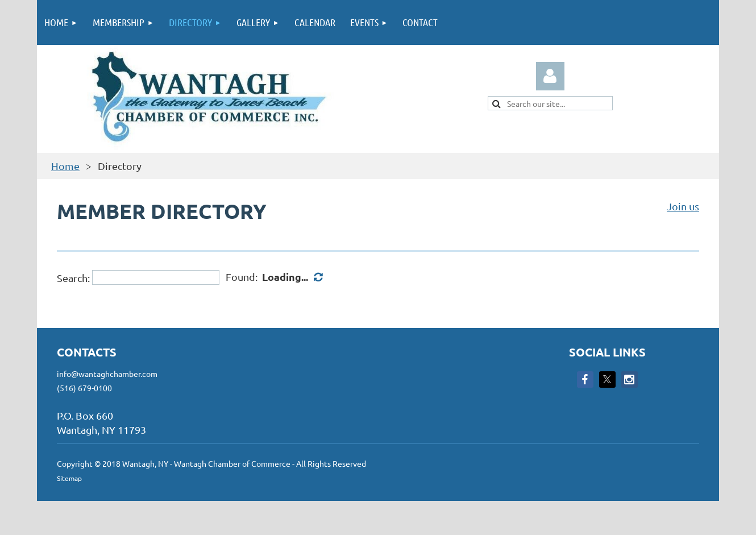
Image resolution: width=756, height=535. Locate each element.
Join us (683, 206)
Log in (550, 76)
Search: (73, 277)
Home (65, 166)
